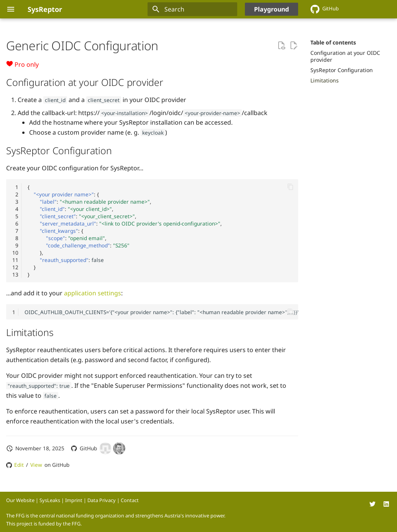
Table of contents (333, 43)
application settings (93, 293)
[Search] (192, 9)
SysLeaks (50, 500)
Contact (130, 500)
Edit (19, 465)
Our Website (20, 500)
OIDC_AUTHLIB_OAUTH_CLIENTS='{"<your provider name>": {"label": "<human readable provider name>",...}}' (161, 312)
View (36, 465)
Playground (272, 9)
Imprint (74, 500)
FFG (76, 524)
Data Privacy (102, 500)
